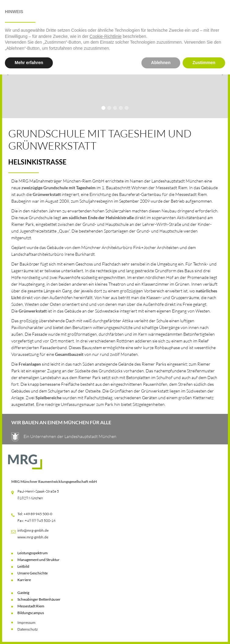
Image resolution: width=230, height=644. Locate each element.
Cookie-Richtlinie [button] (106, 606)
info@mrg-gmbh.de (33, 530)
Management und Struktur (38, 560)
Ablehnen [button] (161, 632)
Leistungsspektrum (33, 553)
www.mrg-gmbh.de (33, 537)
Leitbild (23, 566)
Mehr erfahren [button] (29, 632)
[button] (15, 14)
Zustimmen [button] (204, 632)
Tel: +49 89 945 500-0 (35, 514)
